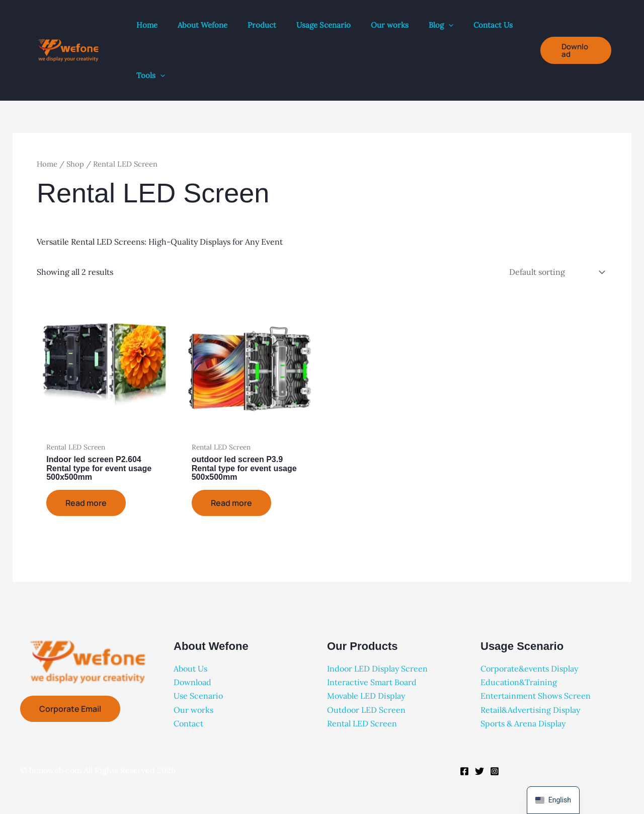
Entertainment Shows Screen (536, 696)
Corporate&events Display (529, 669)
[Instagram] (495, 771)
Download (192, 682)
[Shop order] (556, 272)
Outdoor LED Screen (366, 710)
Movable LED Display (366, 696)
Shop (75, 164)
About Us (190, 669)
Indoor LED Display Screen (377, 669)
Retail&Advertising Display (530, 710)
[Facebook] (464, 771)
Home (47, 164)
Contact (188, 723)
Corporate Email (70, 709)
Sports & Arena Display (523, 723)
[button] (449, 25)
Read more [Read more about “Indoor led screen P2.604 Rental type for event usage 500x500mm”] (86, 503)
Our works (193, 710)
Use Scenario (198, 696)
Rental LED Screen (362, 723)
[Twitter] (479, 771)
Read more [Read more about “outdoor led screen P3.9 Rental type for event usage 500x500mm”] (231, 503)
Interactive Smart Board (372, 682)
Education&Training (519, 682)
